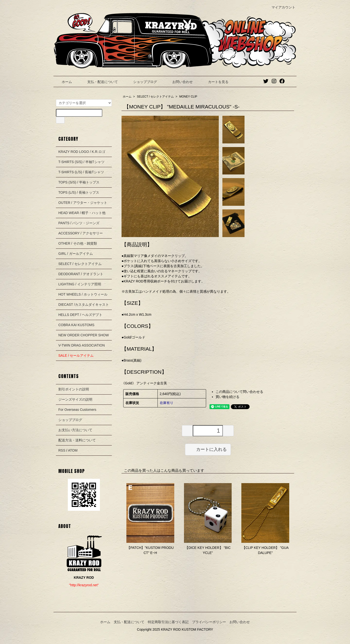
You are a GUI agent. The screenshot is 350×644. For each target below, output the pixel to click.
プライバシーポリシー (209, 622)
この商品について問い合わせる (239, 392)
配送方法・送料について (77, 440)
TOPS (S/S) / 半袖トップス (79, 182)
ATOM (73, 450)
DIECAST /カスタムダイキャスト (84, 305)
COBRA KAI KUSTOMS (76, 325)
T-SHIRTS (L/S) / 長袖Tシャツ (81, 172)
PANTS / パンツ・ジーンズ (79, 223)
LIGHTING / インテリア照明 (80, 284)
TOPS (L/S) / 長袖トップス (79, 192)
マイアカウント (281, 7)
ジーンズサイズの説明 (75, 399)
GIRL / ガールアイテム (76, 254)
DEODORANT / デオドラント (81, 274)
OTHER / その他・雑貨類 (78, 243)
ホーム (63, 82)
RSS (62, 450)
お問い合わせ (179, 82)
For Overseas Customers (77, 410)
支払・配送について (99, 82)
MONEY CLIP (188, 97)
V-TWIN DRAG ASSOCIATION (82, 345)
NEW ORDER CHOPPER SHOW (84, 335)
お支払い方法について (75, 430)
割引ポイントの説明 (74, 389)
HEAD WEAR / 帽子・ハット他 (82, 213)
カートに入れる (208, 449)
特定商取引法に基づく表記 (168, 622)
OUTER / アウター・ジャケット (83, 203)
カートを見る (215, 82)
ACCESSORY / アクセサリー (81, 233)
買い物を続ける (227, 397)
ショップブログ (142, 82)
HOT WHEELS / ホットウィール (83, 294)
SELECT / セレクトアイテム (155, 97)
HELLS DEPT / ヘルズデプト (80, 315)
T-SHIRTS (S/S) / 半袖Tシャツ (81, 162)
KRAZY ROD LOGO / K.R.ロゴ (82, 152)
